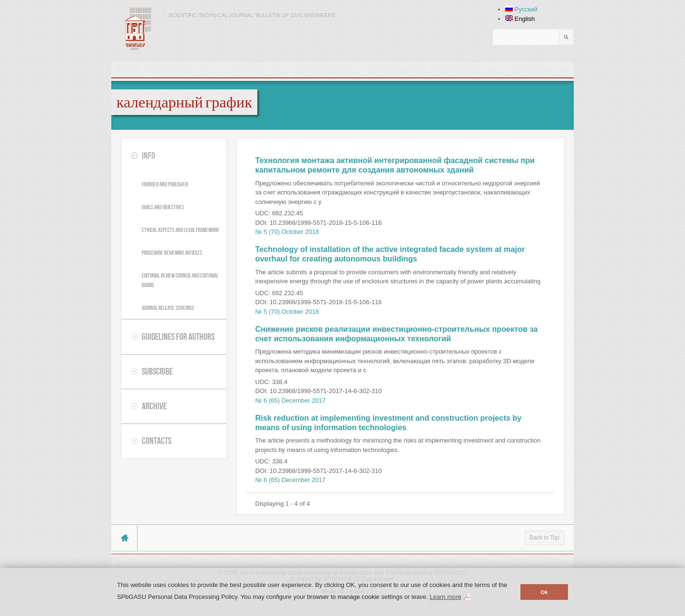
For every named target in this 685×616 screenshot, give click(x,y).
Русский (521, 9)
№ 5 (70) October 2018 (287, 232)
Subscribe (157, 371)
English (520, 19)
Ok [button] (544, 592)
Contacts (157, 441)
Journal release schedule (168, 308)
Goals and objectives (163, 207)
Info (148, 155)
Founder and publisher (165, 184)
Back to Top (544, 538)
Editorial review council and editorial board (180, 280)
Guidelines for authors (178, 337)
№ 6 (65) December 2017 (291, 400)
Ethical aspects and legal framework (180, 230)
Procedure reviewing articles (172, 253)
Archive (154, 406)
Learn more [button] (445, 597)
